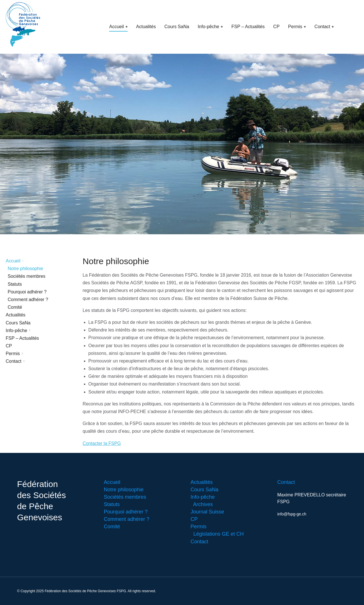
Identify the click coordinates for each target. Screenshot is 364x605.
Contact (286, 482)
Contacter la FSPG (102, 443)
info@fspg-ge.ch (292, 514)
